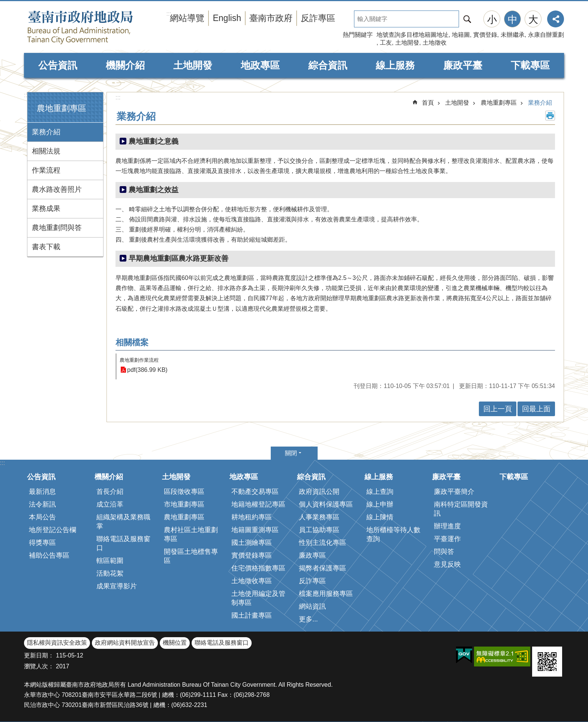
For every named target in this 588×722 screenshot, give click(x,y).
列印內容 (550, 116)
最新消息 (42, 492)
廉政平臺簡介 (454, 492)
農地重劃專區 (61, 108)
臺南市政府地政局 (95, 27)
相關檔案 (132, 342)
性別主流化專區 (322, 543)
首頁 (428, 103)
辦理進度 (447, 526)
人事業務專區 (319, 517)
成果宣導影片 (117, 586)
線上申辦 (380, 504)
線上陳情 (380, 517)
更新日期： (39, 655)
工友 (386, 43)
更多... (308, 619)
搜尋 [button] (467, 19)
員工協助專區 (319, 530)
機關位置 (175, 643)
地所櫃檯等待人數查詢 (393, 534)
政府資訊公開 (319, 492)
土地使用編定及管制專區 (258, 598)
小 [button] (492, 20)
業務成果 (46, 208)
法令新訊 (42, 504)
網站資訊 (312, 606)
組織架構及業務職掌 (123, 522)
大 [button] (533, 20)
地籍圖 (461, 35)
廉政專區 (312, 555)
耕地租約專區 (252, 517)
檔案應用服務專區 (326, 594)
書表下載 (46, 247)
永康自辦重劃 (546, 35)
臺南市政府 (271, 18)
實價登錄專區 (252, 555)
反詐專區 (318, 18)
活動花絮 (110, 573)
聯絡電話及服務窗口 (123, 543)
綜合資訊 (328, 65)
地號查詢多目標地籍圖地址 (412, 35)
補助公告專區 (49, 555)
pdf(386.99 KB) (147, 370)
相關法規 (46, 151)
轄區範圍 (110, 561)
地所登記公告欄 (52, 530)
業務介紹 (46, 132)
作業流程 (46, 170)
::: (26, 95)
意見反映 (447, 564)
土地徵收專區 (252, 581)
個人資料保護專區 (326, 504)
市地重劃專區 (184, 504)
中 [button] (513, 20)
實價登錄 (485, 35)
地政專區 (260, 65)
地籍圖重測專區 (255, 530)
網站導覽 (187, 18)
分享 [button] (556, 19)
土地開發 (407, 43)
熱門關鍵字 (358, 35)
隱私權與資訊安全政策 (57, 643)
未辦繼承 (513, 35)
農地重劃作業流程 (139, 360)
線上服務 (395, 65)
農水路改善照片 (57, 189)
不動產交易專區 (255, 492)
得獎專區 (42, 543)
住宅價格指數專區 (258, 568)
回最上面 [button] (536, 409)
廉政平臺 (463, 65)
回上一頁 (498, 409)
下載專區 (530, 65)
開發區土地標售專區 (191, 556)
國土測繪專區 (252, 543)
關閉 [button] (291, 453)
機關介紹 (125, 65)
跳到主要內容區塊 (4, 4)
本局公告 (42, 517)
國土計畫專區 (252, 615)
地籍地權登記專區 (258, 504)
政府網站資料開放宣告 (125, 643)
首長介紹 (110, 492)
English (227, 18)
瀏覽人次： (39, 666)
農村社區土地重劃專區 (191, 534)
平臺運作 (447, 539)
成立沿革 (110, 504)
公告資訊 (58, 65)
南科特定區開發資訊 (461, 509)
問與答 (444, 552)
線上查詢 (380, 492)
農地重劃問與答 (57, 228)
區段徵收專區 (184, 492)
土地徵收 (435, 43)
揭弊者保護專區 (322, 568)
